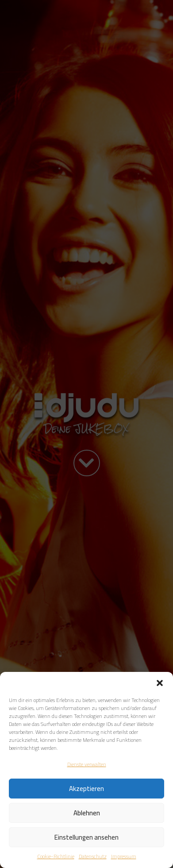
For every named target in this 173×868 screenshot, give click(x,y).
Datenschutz (93, 856)
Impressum (124, 856)
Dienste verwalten (87, 764)
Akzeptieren (86, 789)
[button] (160, 683)
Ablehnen (87, 813)
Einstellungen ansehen (86, 837)
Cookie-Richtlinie (56, 856)
